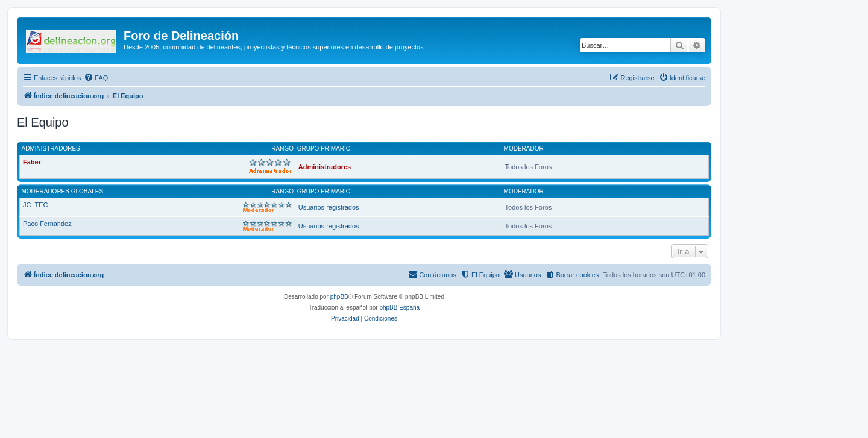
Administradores (51, 149)
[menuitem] (96, 78)
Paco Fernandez (47, 224)
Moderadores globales (63, 191)
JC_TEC (36, 205)
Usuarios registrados (329, 207)
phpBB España (399, 308)
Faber (32, 162)
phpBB (339, 297)
